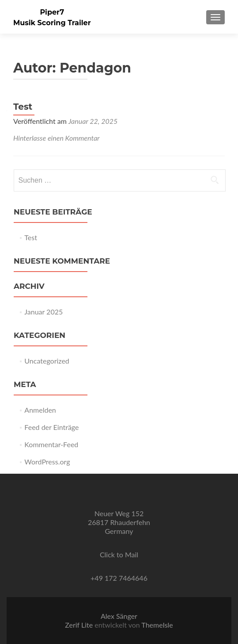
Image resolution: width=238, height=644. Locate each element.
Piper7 (52, 12)
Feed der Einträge (51, 427)
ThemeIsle (157, 625)
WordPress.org (47, 462)
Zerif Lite (80, 625)
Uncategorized (47, 361)
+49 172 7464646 (119, 578)
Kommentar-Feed (51, 444)
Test (23, 107)
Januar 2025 (43, 312)
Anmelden (40, 410)
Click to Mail (119, 554)
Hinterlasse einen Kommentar (57, 138)
